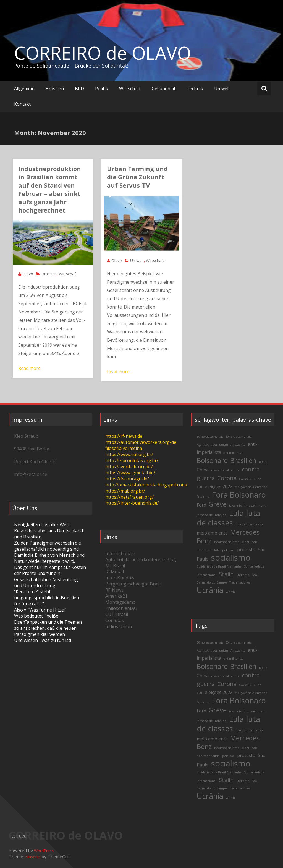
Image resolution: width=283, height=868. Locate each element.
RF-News (114, 590)
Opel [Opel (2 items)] (245, 542)
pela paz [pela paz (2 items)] (228, 550)
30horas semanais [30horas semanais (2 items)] (238, 437)
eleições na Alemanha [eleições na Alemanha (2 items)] (251, 487)
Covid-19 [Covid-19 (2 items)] (245, 479)
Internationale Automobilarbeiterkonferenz (135, 556)
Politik (102, 89)
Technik (195, 89)
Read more (29, 368)
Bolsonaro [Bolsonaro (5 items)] (212, 460)
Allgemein (24, 89)
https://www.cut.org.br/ (129, 454)
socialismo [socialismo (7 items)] (231, 558)
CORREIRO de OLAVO (103, 53)
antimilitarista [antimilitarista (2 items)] (234, 453)
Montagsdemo (120, 602)
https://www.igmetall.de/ (130, 473)
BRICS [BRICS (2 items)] (263, 462)
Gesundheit (164, 89)
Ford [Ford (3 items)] (201, 505)
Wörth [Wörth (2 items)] (230, 592)
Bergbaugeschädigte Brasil (133, 584)
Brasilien (55, 89)
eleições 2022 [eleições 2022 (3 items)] (219, 486)
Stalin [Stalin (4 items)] (226, 574)
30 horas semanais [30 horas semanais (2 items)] (210, 437)
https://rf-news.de (124, 436)
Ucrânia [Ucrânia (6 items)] (210, 590)
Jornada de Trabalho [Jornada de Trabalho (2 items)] (212, 515)
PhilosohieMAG (121, 608)
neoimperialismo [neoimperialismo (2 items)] (227, 542)
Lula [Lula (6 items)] (236, 513)
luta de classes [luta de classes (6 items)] (228, 518)
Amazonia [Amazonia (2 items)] (238, 445)
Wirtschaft (130, 89)
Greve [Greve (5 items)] (218, 504)
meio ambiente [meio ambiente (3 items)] (212, 533)
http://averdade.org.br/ (129, 467)
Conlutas (115, 620)
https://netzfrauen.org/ (129, 497)
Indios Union (119, 626)
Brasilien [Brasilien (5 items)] (243, 460)
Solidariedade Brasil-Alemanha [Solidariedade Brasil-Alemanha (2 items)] (219, 566)
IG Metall (115, 572)
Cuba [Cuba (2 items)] (257, 479)
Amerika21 (116, 596)
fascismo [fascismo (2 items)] (203, 496)
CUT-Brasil (117, 614)
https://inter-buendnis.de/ (132, 503)
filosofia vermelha (124, 448)
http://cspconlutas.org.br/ (132, 460)
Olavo (28, 274)
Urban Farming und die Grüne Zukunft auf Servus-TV (137, 177)
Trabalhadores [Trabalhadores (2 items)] (240, 582)
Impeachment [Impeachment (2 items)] (255, 506)
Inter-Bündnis (120, 578)
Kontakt (22, 104)
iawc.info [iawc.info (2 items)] (236, 506)
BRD (79, 89)
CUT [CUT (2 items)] (200, 487)
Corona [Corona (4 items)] (227, 478)
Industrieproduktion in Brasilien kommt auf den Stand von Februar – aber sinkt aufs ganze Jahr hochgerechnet (50, 189)
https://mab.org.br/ (125, 491)
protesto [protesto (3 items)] (246, 550)
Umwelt (222, 89)
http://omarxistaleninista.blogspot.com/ (146, 485)
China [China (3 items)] (203, 470)
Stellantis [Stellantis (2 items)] (243, 575)
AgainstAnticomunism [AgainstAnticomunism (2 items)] (212, 445)
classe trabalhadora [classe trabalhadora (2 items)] (225, 470)
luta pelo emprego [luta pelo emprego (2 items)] (249, 524)
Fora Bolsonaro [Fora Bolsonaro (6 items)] (239, 495)
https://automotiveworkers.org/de (141, 442)
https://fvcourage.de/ (127, 479)
